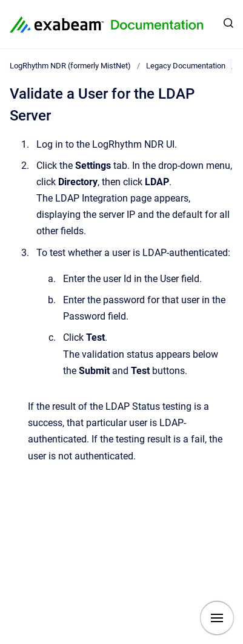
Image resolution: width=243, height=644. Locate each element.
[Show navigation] (217, 618)
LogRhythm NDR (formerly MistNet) (70, 66)
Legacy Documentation (186, 66)
